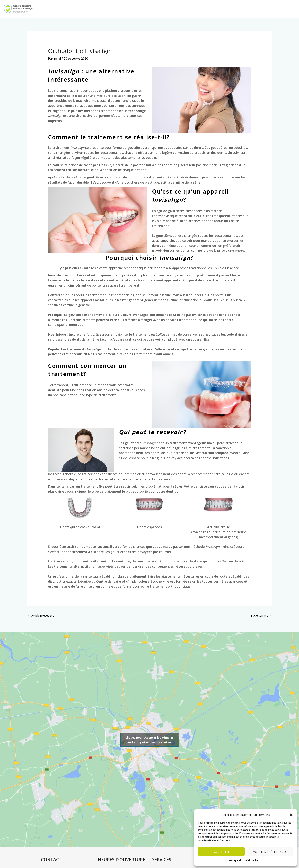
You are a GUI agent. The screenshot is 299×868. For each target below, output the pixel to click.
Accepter (221, 852)
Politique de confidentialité (244, 860)
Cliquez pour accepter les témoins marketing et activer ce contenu (149, 744)
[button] (291, 815)
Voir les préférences (270, 852)
